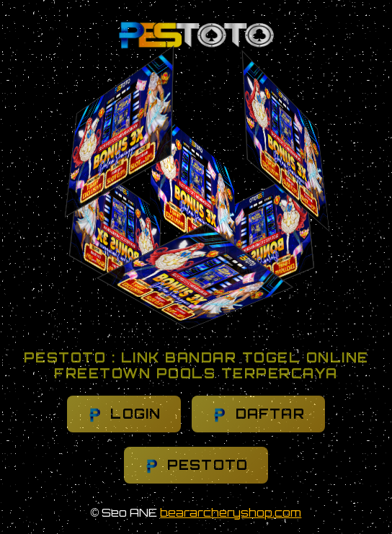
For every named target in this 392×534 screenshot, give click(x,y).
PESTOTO (196, 465)
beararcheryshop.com (231, 512)
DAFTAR (258, 414)
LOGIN (124, 414)
